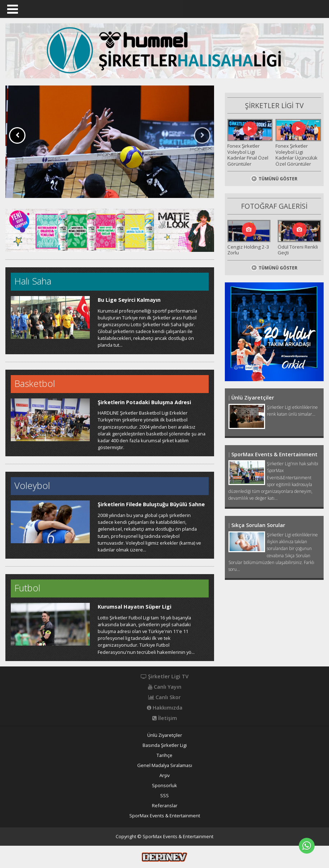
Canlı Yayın (165, 687)
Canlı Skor (164, 697)
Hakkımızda (165, 708)
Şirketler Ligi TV (165, 677)
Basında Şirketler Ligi (165, 745)
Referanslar (165, 806)
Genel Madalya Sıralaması (165, 765)
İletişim (165, 718)
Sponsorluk (164, 786)
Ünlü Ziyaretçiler (165, 735)
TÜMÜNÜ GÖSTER (274, 176)
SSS (164, 796)
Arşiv (164, 775)
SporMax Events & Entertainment (165, 816)
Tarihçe (164, 755)
